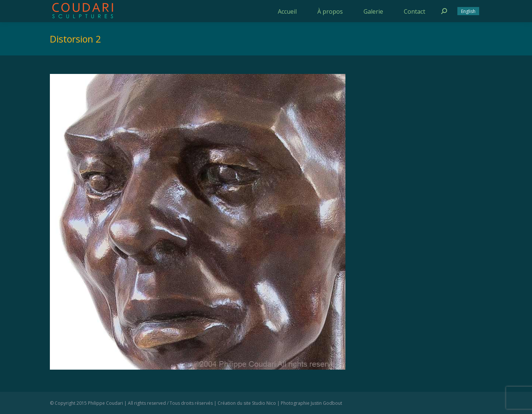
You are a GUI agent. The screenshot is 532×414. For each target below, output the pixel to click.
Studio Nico (264, 403)
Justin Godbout (326, 403)
